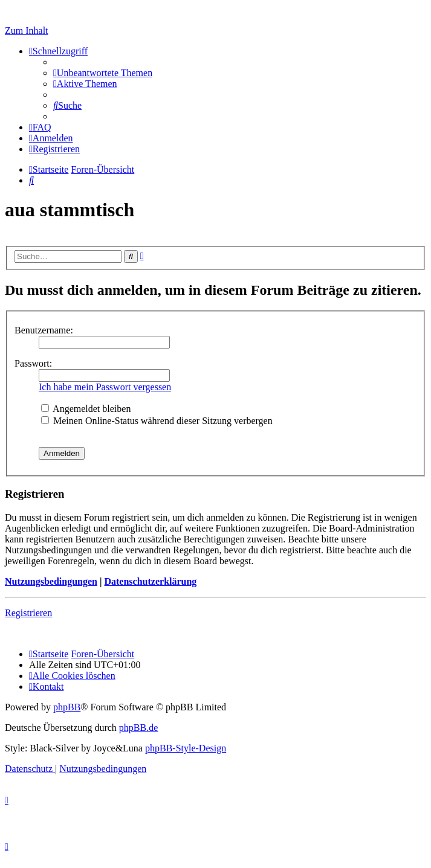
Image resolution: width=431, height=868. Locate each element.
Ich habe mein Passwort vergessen (105, 387)
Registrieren (28, 613)
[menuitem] (103, 73)
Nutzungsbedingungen (51, 581)
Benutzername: (44, 330)
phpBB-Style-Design (186, 748)
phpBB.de (138, 728)
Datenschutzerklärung (150, 581)
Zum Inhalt (27, 31)
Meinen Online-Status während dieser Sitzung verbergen (157, 421)
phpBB (67, 707)
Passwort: (33, 363)
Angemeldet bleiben (86, 409)
